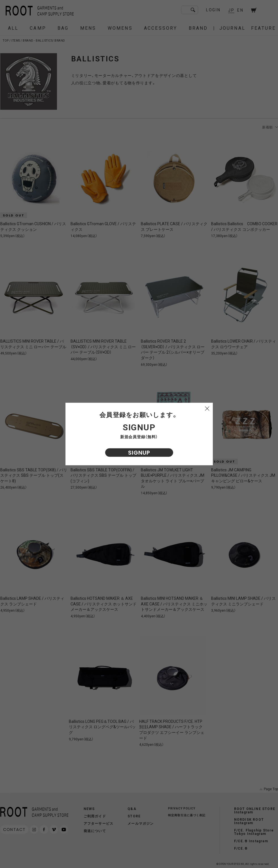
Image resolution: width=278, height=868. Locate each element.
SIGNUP (139, 453)
